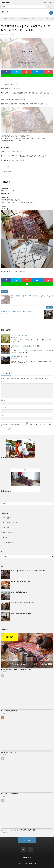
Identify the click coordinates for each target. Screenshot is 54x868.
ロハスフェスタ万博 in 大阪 (19, 335)
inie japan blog (32, 863)
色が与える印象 (7, 542)
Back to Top (27, 840)
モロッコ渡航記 (7, 532)
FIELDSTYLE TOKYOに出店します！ (21, 581)
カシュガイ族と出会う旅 (10, 523)
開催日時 (7, 172)
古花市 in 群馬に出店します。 (19, 592)
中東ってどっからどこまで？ (9, 752)
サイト (3, 415)
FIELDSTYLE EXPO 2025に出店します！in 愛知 (25, 346)
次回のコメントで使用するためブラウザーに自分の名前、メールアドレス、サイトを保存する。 (27, 425)
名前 (3, 400)
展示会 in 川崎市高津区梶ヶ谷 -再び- (21, 613)
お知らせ (13, 35)
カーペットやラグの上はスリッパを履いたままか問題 (16, 669)
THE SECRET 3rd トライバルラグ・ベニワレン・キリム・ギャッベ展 (32, 296)
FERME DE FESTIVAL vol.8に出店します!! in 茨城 (16, 311)
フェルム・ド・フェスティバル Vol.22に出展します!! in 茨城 (18, 830)
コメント (3, 382)
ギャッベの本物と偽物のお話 (9, 711)
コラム (5, 528)
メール (4, 408)
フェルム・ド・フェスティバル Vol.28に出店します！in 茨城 (28, 571)
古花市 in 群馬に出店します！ (20, 357)
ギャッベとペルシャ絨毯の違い (10, 794)
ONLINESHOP (27, 857)
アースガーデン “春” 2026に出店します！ (22, 603)
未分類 (5, 537)
